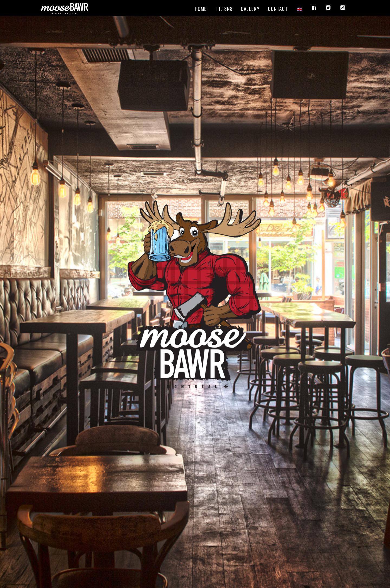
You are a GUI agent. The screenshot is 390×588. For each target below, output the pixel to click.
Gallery (250, 8)
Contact (278, 8)
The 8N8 (224, 8)
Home (201, 8)
